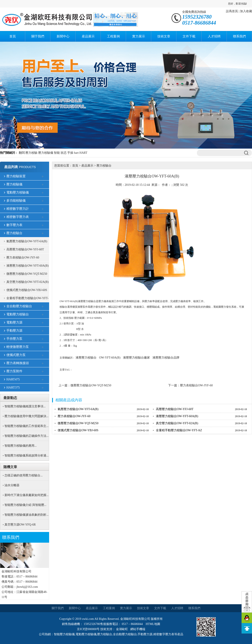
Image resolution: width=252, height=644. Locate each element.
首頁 (13, 36)
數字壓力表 (14, 225)
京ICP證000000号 (88, 629)
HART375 (13, 387)
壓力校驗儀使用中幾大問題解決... (27, 416)
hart (76, 153)
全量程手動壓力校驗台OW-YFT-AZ (27, 299)
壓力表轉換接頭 (18, 363)
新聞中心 (63, 36)
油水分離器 (12, 485)
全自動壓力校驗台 (19, 306)
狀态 (64, 153)
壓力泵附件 (14, 371)
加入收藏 (246, 11)
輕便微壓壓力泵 (18, 347)
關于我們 (38, 36)
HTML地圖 (153, 624)
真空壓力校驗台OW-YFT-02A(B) (28, 282)
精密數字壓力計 (18, 209)
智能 (57, 153)
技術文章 (164, 36)
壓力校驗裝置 (16, 176)
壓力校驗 (31, 153)
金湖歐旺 (122, 629)
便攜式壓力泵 (16, 355)
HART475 (13, 379)
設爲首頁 (232, 11)
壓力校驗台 (14, 233)
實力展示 (139, 36)
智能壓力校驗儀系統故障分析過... (27, 456)
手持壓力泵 (14, 339)
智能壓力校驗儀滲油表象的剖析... (27, 515)
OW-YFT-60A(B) (110, 358)
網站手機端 (138, 629)
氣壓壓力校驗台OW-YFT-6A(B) (27, 241)
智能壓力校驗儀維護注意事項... (25, 406)
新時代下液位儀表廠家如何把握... (27, 495)
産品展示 (88, 36)
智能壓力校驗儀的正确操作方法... (27, 436)
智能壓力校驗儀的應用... (21, 446)
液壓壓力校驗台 (86, 358)
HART (83, 153)
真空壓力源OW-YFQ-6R (20, 525)
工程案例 (113, 36)
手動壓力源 (14, 331)
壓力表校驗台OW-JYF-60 (23, 258)
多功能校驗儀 (16, 201)
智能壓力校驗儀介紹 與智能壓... (25, 505)
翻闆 (22, 153)
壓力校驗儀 (46, 153)
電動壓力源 (14, 322)
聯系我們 (239, 36)
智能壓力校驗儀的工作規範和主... (27, 426)
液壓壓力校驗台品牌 (166, 358)
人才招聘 (214, 36)
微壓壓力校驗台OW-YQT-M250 (27, 274)
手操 (70, 153)
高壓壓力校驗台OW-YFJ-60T (25, 249)
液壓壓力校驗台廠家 (136, 358)
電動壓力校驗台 (18, 314)
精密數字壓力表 (18, 217)
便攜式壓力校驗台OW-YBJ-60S (27, 290)
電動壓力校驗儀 (18, 192)
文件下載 (189, 36)
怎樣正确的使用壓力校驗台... (24, 475)
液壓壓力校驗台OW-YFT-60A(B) (28, 266)
